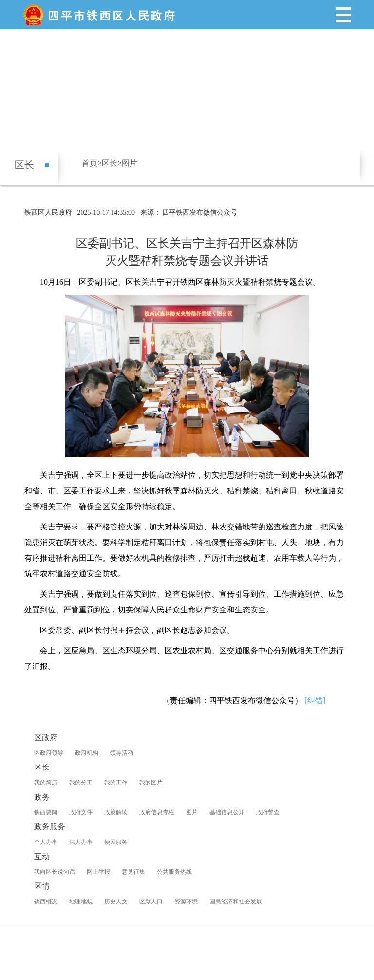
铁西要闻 (46, 812)
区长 (24, 165)
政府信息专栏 (157, 812)
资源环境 (186, 902)
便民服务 (116, 842)
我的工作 (116, 783)
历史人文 (116, 902)
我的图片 (151, 783)
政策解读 (116, 812)
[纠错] (315, 700)
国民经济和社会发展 (236, 902)
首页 (90, 163)
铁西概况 (46, 902)
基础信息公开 (227, 812)
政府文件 (81, 812)
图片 (130, 163)
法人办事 (81, 842)
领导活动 (122, 753)
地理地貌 (81, 902)
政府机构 (87, 753)
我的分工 (81, 783)
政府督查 (268, 812)
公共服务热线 (174, 872)
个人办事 (46, 842)
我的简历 (46, 783)
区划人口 (151, 902)
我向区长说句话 (55, 872)
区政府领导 (49, 753)
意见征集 (133, 872)
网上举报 (98, 872)
